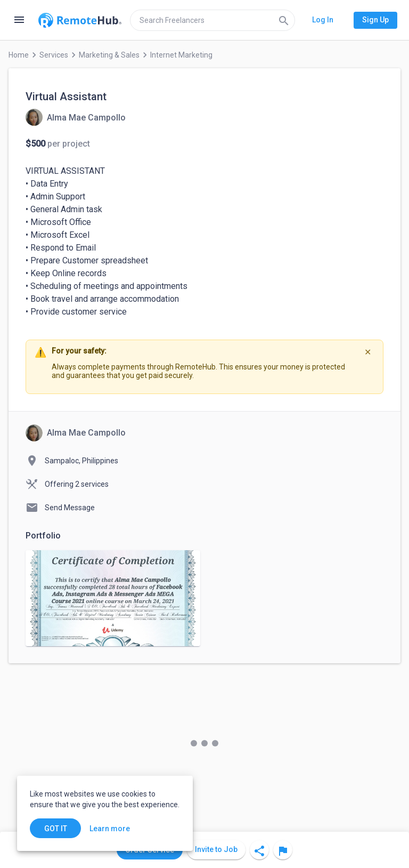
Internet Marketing (181, 55)
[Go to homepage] (80, 20)
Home (19, 55)
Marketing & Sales (109, 55)
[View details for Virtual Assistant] (76, 117)
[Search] (284, 20)
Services (54, 55)
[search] (212, 20)
